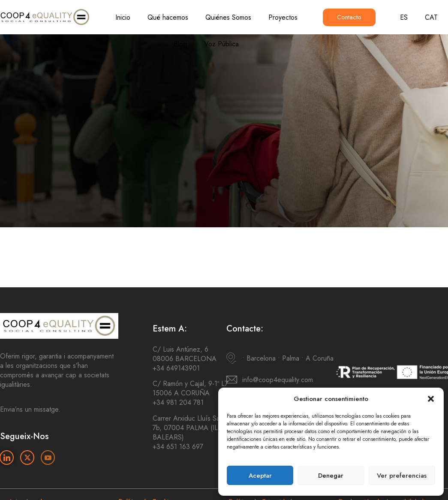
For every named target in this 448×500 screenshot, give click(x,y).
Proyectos (283, 17)
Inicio (123, 17)
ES (404, 17)
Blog (180, 44)
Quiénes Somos (228, 17)
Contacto (349, 17)
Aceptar (260, 476)
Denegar (331, 476)
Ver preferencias (402, 476)
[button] (431, 399)
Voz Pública (221, 44)
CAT (431, 17)
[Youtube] (48, 458)
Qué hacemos (168, 17)
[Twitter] (27, 458)
